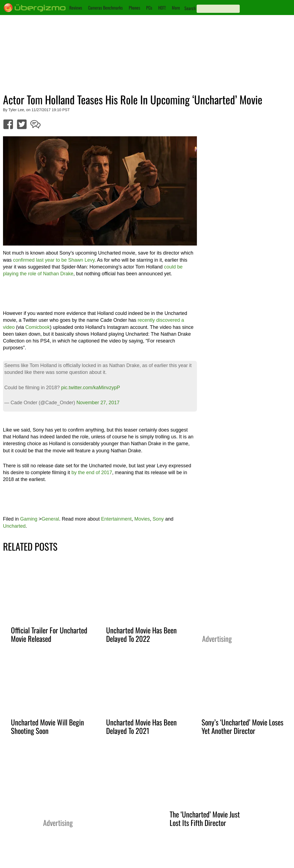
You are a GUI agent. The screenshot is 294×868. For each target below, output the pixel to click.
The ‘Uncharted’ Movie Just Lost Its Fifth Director (205, 818)
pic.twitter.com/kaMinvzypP (91, 388)
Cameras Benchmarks (105, 8)
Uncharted (14, 526)
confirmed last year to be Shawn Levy (54, 260)
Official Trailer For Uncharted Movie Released (49, 634)
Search (190, 8)
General (50, 519)
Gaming (29, 519)
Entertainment (116, 519)
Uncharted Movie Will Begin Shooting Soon (47, 726)
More (176, 8)
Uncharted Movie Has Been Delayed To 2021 (141, 726)
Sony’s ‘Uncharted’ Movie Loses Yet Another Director (242, 726)
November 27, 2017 (98, 403)
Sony (158, 519)
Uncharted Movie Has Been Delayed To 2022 (141, 634)
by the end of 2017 (92, 473)
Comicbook (38, 327)
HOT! (162, 8)
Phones (134, 8)
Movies (142, 519)
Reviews (76, 8)
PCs (149, 8)
